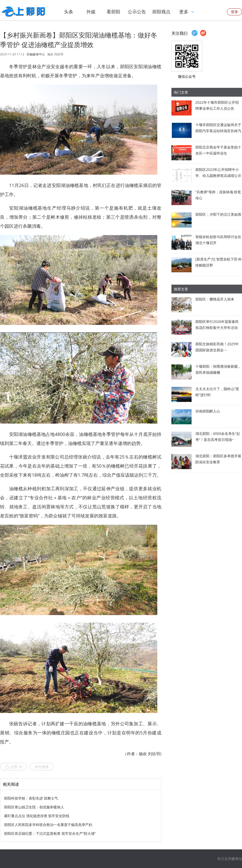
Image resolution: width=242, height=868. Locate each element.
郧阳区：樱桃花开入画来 (215, 299)
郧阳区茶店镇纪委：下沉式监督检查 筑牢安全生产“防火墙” (50, 833)
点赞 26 (14, 767)
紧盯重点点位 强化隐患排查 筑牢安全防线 (37, 816)
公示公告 (137, 12)
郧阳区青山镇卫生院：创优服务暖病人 (34, 807)
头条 (69, 12)
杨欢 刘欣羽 (55, 54)
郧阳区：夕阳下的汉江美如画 (218, 214)
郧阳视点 (161, 12)
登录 (234, 12)
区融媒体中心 (36, 54)
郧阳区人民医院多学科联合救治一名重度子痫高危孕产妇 (48, 825)
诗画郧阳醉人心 (208, 411)
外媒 (91, 12)
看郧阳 (113, 12)
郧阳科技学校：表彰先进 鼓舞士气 (31, 798)
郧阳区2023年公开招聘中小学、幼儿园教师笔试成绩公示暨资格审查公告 (218, 176)
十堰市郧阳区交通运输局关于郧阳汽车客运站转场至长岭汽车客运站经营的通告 (218, 131)
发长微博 (42, 767)
